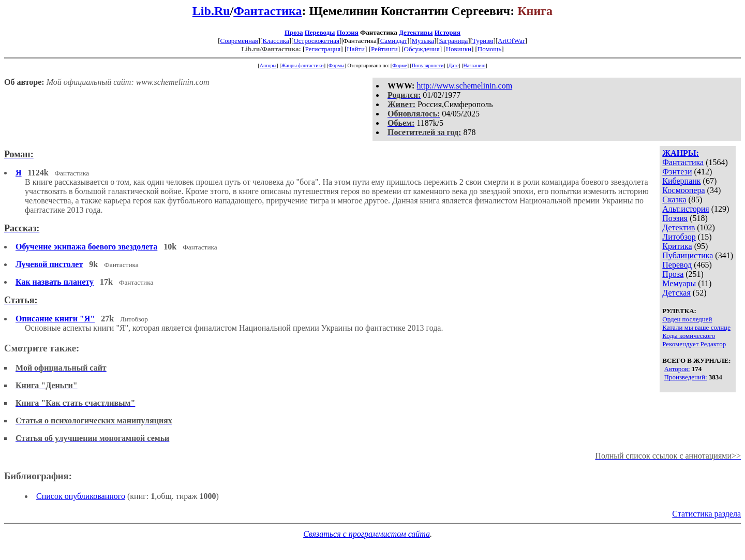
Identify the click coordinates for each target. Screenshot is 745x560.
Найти (356, 49)
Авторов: (677, 369)
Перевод (677, 265)
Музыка (423, 41)
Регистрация (323, 49)
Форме (400, 65)
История (448, 32)
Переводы (320, 32)
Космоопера (683, 190)
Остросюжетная (316, 41)
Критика (677, 246)
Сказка (674, 200)
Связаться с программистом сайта (367, 534)
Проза (294, 32)
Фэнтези (677, 172)
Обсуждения (422, 49)
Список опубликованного (81, 496)
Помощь (489, 49)
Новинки (459, 49)
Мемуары (679, 283)
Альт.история (686, 209)
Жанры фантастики (302, 65)
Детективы (416, 32)
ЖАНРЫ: (681, 153)
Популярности (428, 65)
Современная (239, 41)
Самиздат (394, 41)
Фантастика (267, 11)
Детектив (679, 227)
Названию (475, 65)
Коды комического (689, 336)
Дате (454, 65)
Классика (275, 41)
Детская (676, 293)
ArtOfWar (511, 41)
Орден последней (687, 319)
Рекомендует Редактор (694, 344)
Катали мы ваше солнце (696, 327)
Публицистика (688, 255)
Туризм (483, 41)
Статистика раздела (706, 514)
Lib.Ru (211, 11)
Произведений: (686, 377)
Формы (337, 65)
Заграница (453, 41)
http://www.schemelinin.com (464, 86)
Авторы (268, 65)
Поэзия (348, 32)
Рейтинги (384, 49)
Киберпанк (681, 181)
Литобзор (679, 237)
